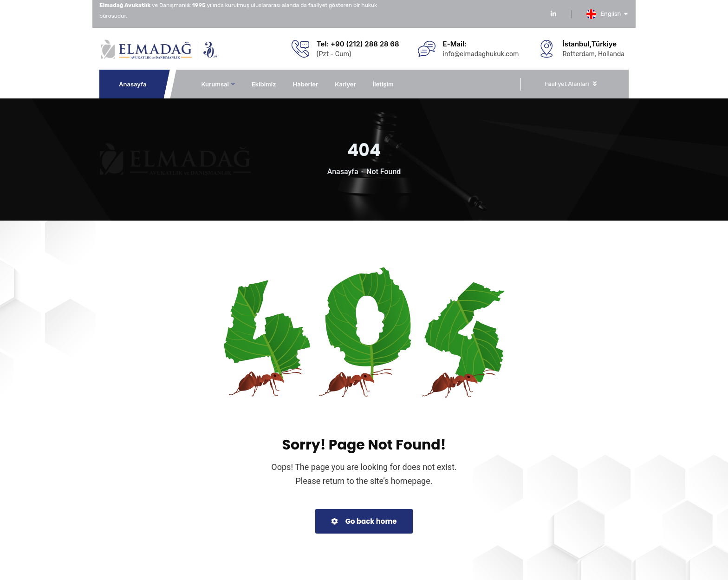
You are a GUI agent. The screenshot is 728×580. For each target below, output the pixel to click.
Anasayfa (133, 84)
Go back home (364, 521)
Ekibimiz (264, 84)
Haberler (306, 84)
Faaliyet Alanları (567, 84)
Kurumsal (215, 84)
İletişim (383, 84)
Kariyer (345, 84)
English (614, 14)
